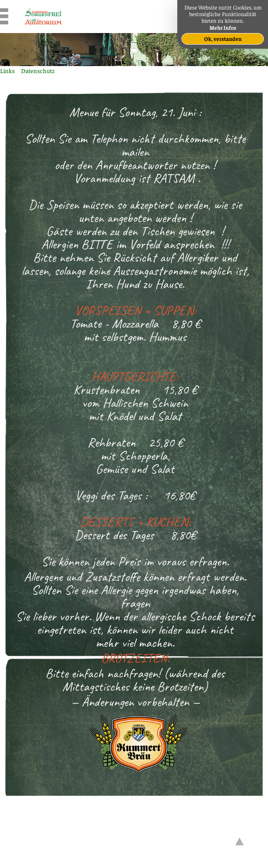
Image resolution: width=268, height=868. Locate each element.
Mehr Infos (223, 27)
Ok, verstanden (223, 39)
